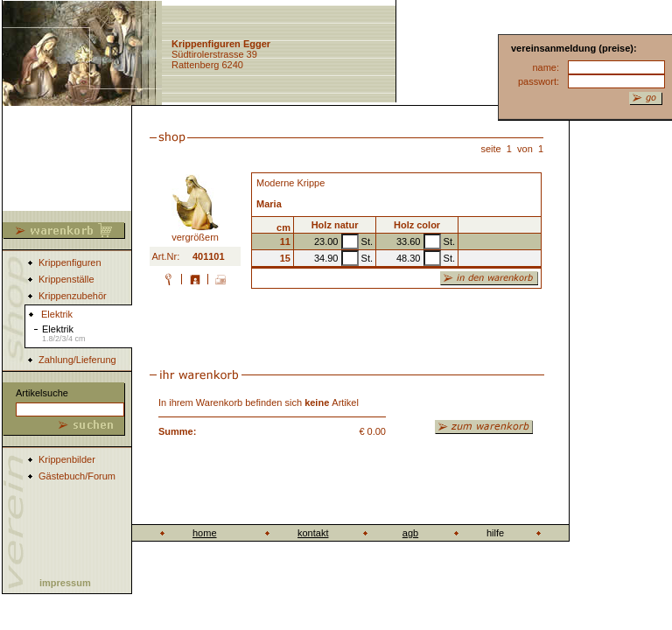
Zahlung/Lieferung (77, 360)
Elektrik (64, 333)
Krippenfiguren (70, 262)
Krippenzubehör (73, 296)
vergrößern (196, 233)
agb (410, 533)
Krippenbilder (67, 459)
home (205, 533)
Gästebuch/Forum (77, 476)
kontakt (313, 533)
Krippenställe (66, 279)
